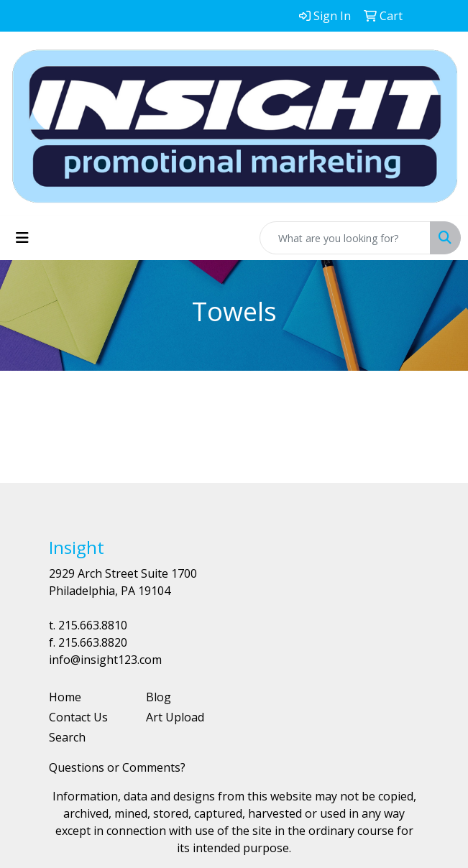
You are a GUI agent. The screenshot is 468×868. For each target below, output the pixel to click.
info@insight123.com (105, 660)
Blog (159, 697)
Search (67, 737)
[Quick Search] (345, 238)
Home (65, 697)
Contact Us (78, 717)
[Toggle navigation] (22, 238)
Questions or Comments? (117, 767)
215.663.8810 (93, 625)
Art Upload (175, 717)
